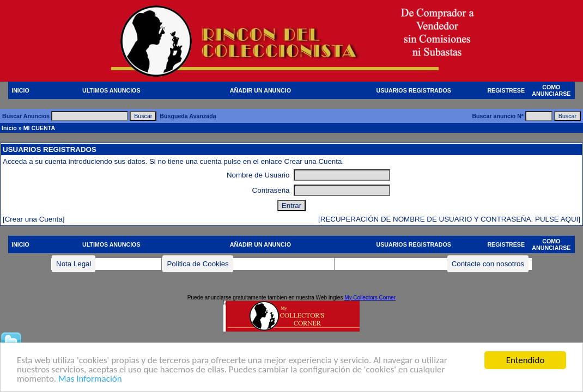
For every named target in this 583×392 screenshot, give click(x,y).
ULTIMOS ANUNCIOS (111, 90)
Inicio (9, 128)
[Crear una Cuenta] (34, 219)
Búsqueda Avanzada (188, 116)
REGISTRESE (506, 90)
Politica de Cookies (198, 264)
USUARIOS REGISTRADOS (414, 90)
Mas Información (90, 379)
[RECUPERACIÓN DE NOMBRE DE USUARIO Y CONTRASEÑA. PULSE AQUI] (449, 219)
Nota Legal (74, 264)
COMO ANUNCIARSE (551, 90)
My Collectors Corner (370, 298)
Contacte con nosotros (488, 264)
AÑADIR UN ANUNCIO (260, 90)
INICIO (20, 90)
